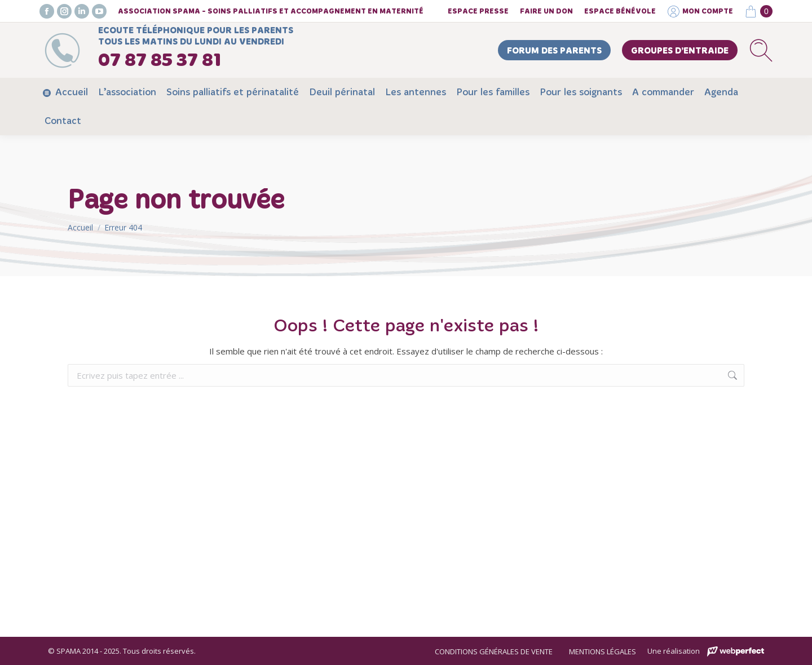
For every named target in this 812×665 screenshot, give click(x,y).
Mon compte (700, 12)
